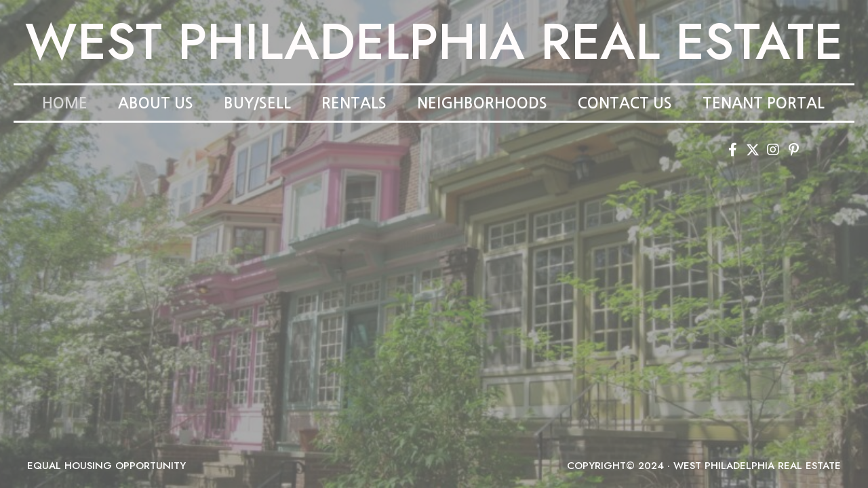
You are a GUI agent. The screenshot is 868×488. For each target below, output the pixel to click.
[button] (732, 150)
